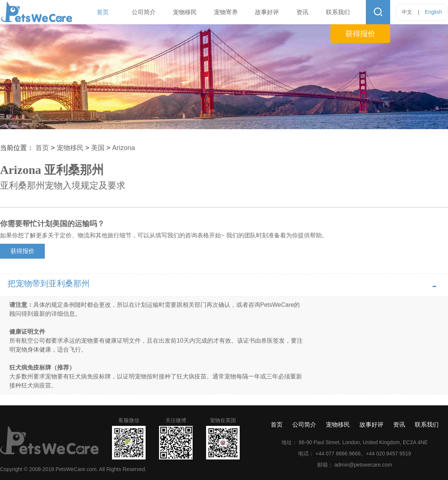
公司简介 (144, 12)
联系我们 (338, 12)
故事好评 (267, 12)
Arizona (124, 148)
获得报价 (360, 34)
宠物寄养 (226, 12)
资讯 (302, 12)
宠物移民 (185, 12)
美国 (99, 148)
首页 (103, 12)
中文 (407, 12)
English (433, 12)
